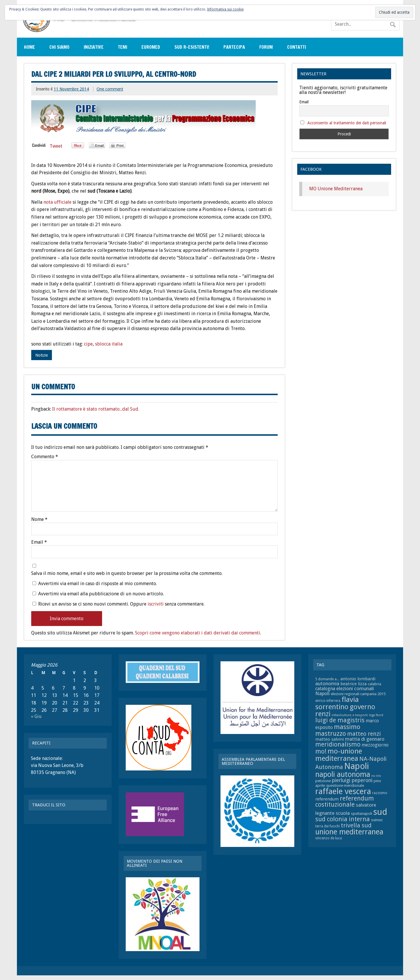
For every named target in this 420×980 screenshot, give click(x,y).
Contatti (296, 47)
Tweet (56, 146)
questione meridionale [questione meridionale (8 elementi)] (345, 785)
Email (39, 542)
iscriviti (156, 604)
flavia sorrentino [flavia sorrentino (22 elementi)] (337, 703)
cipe (88, 344)
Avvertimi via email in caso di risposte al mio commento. (98, 584)
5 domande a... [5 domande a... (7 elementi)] (327, 679)
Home (29, 47)
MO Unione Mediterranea (336, 189)
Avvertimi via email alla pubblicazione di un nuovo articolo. (101, 594)
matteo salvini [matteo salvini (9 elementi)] (330, 739)
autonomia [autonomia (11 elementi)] (327, 683)
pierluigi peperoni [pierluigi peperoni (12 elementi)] (352, 780)
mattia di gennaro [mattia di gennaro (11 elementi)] (365, 739)
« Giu (36, 716)
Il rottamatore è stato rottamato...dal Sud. (96, 409)
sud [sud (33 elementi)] (380, 812)
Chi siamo (59, 47)
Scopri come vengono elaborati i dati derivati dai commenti (198, 633)
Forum (266, 47)
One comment (110, 89)
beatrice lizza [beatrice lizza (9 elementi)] (353, 684)
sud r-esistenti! (192, 47)
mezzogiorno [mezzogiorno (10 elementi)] (375, 745)
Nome (39, 519)
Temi (123, 47)
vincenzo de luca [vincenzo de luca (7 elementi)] (329, 838)
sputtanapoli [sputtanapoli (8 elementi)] (362, 814)
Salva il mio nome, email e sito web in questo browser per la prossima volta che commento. (127, 573)
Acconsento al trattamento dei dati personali (347, 123)
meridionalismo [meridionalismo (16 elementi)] (338, 744)
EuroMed (151, 47)
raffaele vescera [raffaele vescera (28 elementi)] (343, 791)
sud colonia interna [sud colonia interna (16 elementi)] (343, 819)
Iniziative (94, 47)
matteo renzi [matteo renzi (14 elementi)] (364, 734)
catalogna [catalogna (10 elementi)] (325, 689)
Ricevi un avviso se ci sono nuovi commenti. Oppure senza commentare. (118, 604)
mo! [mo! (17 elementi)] (321, 751)
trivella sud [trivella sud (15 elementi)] (356, 825)
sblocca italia (109, 344)
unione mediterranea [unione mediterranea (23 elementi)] (349, 832)
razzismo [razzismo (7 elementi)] (380, 793)
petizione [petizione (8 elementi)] (323, 781)
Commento (45, 457)
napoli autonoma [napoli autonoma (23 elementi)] (343, 774)
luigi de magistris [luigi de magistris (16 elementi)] (340, 720)
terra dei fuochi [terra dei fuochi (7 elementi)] (328, 826)
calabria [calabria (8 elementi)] (374, 684)
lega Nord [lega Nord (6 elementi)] (376, 715)
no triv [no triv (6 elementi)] (376, 776)
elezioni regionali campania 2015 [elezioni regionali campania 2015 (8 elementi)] (358, 694)
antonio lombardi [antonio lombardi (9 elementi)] (358, 679)
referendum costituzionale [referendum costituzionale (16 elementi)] (345, 802)
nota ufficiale (58, 202)
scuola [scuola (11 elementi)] (343, 813)
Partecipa (234, 47)
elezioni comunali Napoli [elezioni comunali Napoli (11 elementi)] (345, 691)
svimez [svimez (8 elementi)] (377, 820)
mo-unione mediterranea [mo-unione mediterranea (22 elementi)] (339, 755)
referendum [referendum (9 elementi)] (327, 799)
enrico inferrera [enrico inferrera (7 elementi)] (328, 701)
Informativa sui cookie (225, 9)
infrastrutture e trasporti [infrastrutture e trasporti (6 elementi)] (350, 715)
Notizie (42, 355)
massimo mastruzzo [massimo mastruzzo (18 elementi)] (338, 730)
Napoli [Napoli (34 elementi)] (357, 766)
